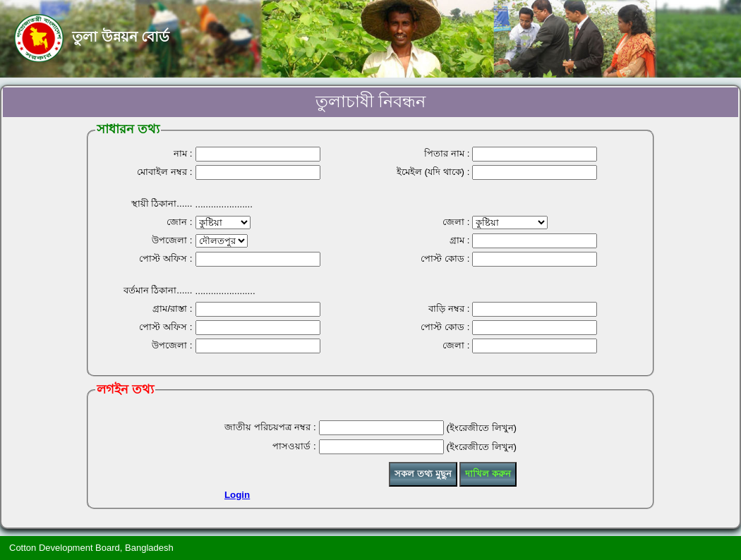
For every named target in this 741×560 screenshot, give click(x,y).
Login (237, 495)
